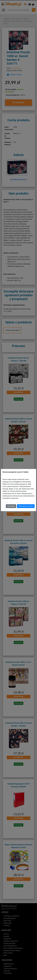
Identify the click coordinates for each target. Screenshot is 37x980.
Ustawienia (11, 506)
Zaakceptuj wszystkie (26, 506)
